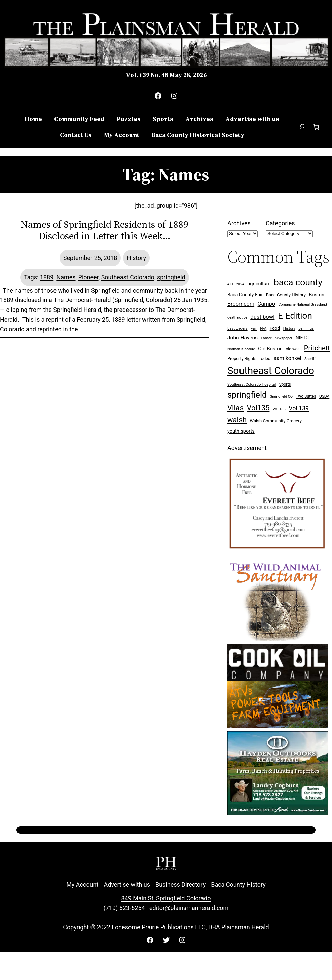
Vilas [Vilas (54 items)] (235, 408)
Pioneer (88, 277)
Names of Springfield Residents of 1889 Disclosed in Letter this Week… (104, 230)
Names (66, 277)
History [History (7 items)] (289, 329)
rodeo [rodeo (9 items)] (265, 358)
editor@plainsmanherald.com (189, 908)
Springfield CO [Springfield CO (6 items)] (281, 396)
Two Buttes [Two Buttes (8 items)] (306, 396)
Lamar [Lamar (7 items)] (266, 338)
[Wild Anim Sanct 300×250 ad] (278, 639)
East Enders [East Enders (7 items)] (237, 329)
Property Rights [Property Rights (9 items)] (242, 358)
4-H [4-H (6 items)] (230, 284)
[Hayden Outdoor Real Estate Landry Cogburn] (278, 813)
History (136, 258)
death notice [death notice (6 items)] (237, 317)
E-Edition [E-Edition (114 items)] (295, 316)
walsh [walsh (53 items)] (237, 420)
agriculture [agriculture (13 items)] (259, 284)
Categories (280, 223)
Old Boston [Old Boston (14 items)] (270, 349)
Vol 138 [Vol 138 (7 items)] (279, 409)
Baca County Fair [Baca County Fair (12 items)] (245, 295)
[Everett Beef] (278, 552)
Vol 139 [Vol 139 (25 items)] (299, 408)
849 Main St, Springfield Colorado (166, 898)
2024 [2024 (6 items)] (240, 284)
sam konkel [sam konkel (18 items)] (287, 358)
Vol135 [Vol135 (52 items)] (258, 408)
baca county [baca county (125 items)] (298, 282)
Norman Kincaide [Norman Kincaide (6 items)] (241, 349)
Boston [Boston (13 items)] (317, 295)
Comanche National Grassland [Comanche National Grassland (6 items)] (303, 305)
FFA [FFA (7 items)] (263, 329)
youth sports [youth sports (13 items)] (241, 431)
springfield (171, 277)
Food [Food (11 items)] (275, 328)
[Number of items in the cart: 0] (316, 127)
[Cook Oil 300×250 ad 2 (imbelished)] (278, 726)
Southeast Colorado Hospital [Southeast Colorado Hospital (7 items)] (252, 384)
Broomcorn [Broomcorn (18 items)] (241, 304)
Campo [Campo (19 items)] (267, 304)
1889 (47, 277)
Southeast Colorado (128, 277)
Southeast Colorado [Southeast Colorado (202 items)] (271, 371)
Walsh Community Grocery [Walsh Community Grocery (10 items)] (276, 421)
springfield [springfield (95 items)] (247, 395)
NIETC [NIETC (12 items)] (302, 338)
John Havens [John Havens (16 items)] (243, 338)
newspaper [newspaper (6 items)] (284, 338)
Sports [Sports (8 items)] (285, 384)
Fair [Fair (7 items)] (254, 329)
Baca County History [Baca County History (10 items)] (286, 295)
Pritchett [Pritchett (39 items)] (317, 348)
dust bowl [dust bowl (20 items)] (262, 317)
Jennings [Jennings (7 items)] (306, 329)
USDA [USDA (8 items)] (324, 396)
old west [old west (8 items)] (293, 349)
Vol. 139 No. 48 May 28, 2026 (166, 75)
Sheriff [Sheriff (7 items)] (310, 359)
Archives (239, 223)
